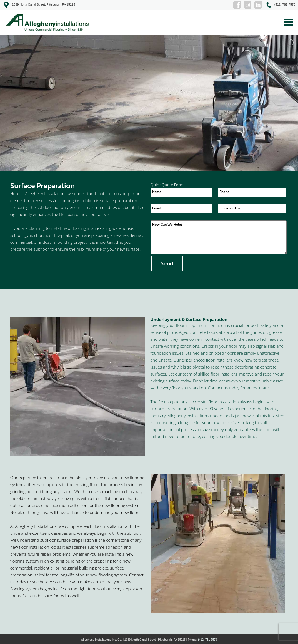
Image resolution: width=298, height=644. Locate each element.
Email (156, 208)
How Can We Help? (167, 225)
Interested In (230, 208)
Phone (224, 192)
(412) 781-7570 (207, 640)
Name (157, 192)
